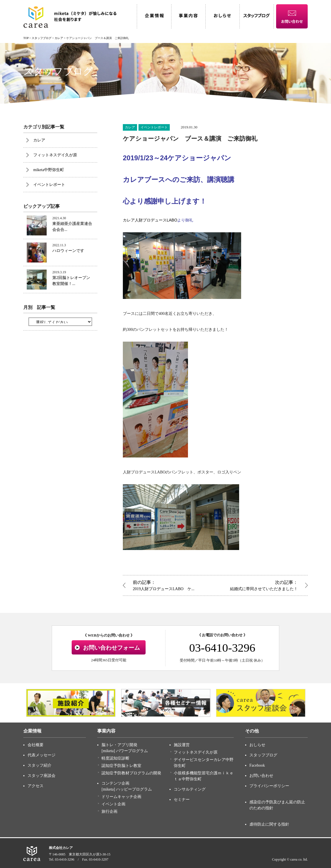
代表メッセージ (42, 755)
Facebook (257, 765)
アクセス (36, 786)
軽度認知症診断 (115, 758)
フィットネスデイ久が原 (55, 155)
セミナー (182, 800)
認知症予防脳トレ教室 (121, 766)
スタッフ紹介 (40, 765)
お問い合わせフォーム (111, 648)
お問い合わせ (261, 776)
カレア (130, 127)
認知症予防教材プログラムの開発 (131, 773)
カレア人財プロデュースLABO (150, 220)
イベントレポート (154, 127)
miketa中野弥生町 (49, 170)
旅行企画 (109, 811)
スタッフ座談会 (42, 776)
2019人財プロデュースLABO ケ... (173, 585)
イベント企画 (113, 804)
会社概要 (36, 745)
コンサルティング (190, 789)
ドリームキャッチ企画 (121, 797)
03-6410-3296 (222, 648)
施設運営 (182, 745)
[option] (71, 703)
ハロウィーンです (68, 251)
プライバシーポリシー (269, 786)
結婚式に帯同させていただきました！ (258, 585)
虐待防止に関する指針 (269, 824)
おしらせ (257, 745)
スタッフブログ (263, 755)
